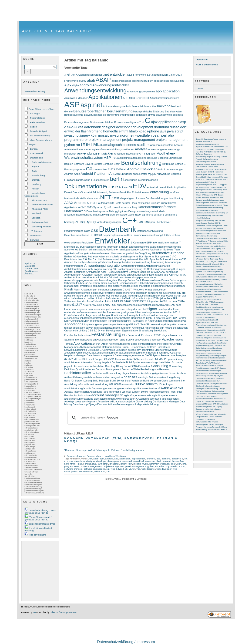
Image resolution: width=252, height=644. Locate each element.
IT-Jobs (215, 422)
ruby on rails (171, 466)
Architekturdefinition (76, 269)
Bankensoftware (151, 280)
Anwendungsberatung (148, 399)
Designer (150, 309)
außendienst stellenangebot (124, 315)
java (163, 131)
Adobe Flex (71, 262)
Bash (160, 353)
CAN (140, 222)
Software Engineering (205, 310)
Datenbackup (80, 404)
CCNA (134, 366)
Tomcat (208, 226)
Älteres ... (29, 274)
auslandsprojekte (125, 401)
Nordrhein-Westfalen (42, 204)
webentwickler (86, 471)
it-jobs (149, 298)
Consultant (144, 366)
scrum (182, 466)
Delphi (106, 235)
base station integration (110, 377)
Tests (225, 190)
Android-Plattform (94, 174)
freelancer (70, 296)
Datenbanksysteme (97, 211)
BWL (198, 348)
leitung (117, 373)
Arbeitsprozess (73, 401)
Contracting (175, 366)
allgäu (75, 85)
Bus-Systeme (147, 256)
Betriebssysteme (74, 115)
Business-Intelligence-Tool (129, 122)
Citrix (225, 241)
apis (166, 275)
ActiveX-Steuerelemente (140, 359)
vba (138, 469)
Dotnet (68, 192)
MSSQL (223, 152)
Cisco (165, 381)
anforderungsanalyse (174, 321)
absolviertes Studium (76, 250)
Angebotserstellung (97, 315)
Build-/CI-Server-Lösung (78, 381)
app (159, 91)
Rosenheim (210, 340)
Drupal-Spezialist (82, 192)
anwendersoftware (139, 250)
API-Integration (148, 154)
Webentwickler (217, 269)
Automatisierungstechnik (117, 106)
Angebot (106, 362)
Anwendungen (156, 149)
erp (184, 293)
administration (97, 250)
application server (83, 328)
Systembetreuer (214, 256)
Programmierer (202, 417)
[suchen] (125, 418)
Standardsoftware (211, 139)
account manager (105, 395)
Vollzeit (211, 424)
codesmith (141, 293)
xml (108, 471)
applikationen (169, 122)
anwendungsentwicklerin (151, 211)
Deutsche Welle (131, 369)
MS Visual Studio (219, 174)
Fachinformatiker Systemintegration (210, 358)
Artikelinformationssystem (165, 98)
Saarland (36, 213)
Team (212, 259)
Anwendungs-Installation (157, 362)
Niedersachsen (39, 200)
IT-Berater (212, 241)
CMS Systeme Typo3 (99, 207)
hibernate (141, 312)
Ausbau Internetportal (76, 392)
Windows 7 (207, 142)
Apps (152, 174)
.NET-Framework (136, 75)
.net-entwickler (135, 259)
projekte (206, 409)
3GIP (83, 247)
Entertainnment (141, 192)
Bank (139, 280)
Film (125, 335)
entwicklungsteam (175, 286)
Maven (199, 197)
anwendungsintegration (164, 324)
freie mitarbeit (97, 296)
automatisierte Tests (110, 203)
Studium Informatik (204, 264)
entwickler (72, 131)
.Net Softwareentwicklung (111, 259)
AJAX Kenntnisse (168, 272)
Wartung (217, 335)
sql (108, 469)
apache (159, 275)
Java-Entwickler (96, 301)
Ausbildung (96, 392)
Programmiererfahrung (205, 221)
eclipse (132, 350)
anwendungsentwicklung (78, 215)
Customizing (212, 236)
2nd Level (77, 359)
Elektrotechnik (202, 353)
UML (212, 346)
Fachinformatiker (78, 373)
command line (177, 381)
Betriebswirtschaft (203, 312)
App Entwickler (124, 174)
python (70, 145)
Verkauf (199, 228)
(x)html (96, 283)
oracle (226, 394)
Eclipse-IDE (125, 187)
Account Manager (220, 177)
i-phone (153, 131)
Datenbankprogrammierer (129, 355)
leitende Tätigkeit (39, 131)
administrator (72, 388)
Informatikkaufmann (204, 282)
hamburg (200, 338)
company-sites (165, 283)
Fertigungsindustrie (119, 321)
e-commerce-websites (118, 286)
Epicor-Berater (163, 318)
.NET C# (118, 301)
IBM (198, 192)
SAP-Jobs (217, 277)
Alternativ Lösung (91, 362)
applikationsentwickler (145, 388)
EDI (224, 180)
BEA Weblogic (140, 377)
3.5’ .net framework (157, 75)
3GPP (135, 301)
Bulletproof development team (63, 612)
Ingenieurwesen (202, 147)
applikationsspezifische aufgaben (112, 328)
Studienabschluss (209, 251)
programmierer (76, 140)
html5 (133, 131)
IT (180, 243)
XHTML (199, 360)
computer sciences (112, 309)
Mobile (210, 167)
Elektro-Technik (171, 235)
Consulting (160, 366)
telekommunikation (204, 292)
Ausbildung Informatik (77, 384)
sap (214, 406)
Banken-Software (74, 164)
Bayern (35, 167)
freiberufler (83, 296)
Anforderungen (73, 275)
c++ (74, 127)
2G (77, 247)
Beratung (108, 164)
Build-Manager (101, 381)
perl (164, 135)
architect (142, 98)
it (144, 298)
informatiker (207, 401)
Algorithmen (112, 250)
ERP (149, 243)
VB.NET (216, 333)
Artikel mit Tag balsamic (57, 31)
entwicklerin (167, 187)
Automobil (137, 106)
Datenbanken (75, 211)
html (125, 131)
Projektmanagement (204, 406)
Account (179, 145)
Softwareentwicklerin (204, 277)
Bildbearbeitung (147, 283)
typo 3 (114, 469)
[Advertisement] (126, 10)
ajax (154, 122)
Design (132, 211)
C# (89, 169)
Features (206, 197)
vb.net (132, 469)
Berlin (34, 171)
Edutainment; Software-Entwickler (112, 192)
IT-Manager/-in (139, 321)
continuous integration (137, 180)
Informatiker (171, 243)
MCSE (199, 305)
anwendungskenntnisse (140, 275)
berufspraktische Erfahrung (149, 111)
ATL (113, 401)
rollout (198, 218)
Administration (72, 149)
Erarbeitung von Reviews (155, 369)
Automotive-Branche (168, 253)
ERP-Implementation (95, 321)
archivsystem (89, 401)
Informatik (158, 243)
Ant (112, 174)
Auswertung (163, 174)
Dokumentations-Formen (111, 404)
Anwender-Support (93, 275)
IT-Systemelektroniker (213, 294)
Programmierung (203, 427)
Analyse (141, 149)
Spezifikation (222, 343)
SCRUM (211, 297)
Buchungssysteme (75, 169)
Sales (213, 249)
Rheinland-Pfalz (40, 209)
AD (121, 395)
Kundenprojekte (202, 210)
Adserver (86, 149)
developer (124, 127)
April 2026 (30, 263)
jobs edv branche (38, 535)
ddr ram (138, 309)
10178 (154, 272)
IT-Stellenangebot (216, 302)
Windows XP (201, 315)
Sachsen (36, 218)
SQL (219, 404)
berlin (117, 179)
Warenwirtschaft (218, 164)
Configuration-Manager (166, 401)
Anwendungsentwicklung (95, 90)
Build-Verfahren (134, 381)
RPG (210, 174)
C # (172, 256)
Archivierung (93, 272)
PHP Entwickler (210, 152)
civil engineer (80, 309)
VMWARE (210, 363)
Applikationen (105, 97)
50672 (88, 353)
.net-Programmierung (100, 269)
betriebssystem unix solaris (104, 256)
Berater (98, 164)
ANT (131, 324)
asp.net (91, 105)
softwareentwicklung (219, 427)
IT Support (222, 185)
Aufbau (68, 277)
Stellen (212, 417)
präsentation (201, 149)
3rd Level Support (93, 359)
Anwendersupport (125, 399)
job (222, 424)
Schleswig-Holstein (41, 227)
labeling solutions (138, 296)
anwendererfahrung (115, 275)
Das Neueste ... (32, 271)
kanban (168, 312)
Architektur (138, 328)
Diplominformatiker (121, 235)
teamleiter (221, 251)
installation (215, 360)
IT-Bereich (200, 328)
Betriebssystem (173, 111)
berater (126, 203)
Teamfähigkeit (202, 174)
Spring (203, 348)
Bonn (127, 366)
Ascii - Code (108, 272)
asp (183, 122)
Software (219, 417)
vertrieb (223, 360)
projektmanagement (171, 140)
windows (204, 394)
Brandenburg (38, 175)
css (81, 127)
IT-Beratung (215, 187)
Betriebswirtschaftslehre (98, 318)
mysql (115, 135)
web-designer (148, 469)
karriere (224, 279)
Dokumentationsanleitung (147, 235)
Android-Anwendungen (170, 169)
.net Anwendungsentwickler (87, 75)
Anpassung (98, 388)
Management (211, 254)
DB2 (227, 147)
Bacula (152, 353)
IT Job (208, 261)
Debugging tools (118, 211)
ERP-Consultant (73, 321)
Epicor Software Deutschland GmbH (133, 318)
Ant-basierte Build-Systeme (127, 362)
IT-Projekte (160, 298)
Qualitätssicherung (204, 307)
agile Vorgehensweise (164, 395)
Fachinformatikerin (102, 373)
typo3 (121, 469)
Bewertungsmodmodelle (121, 115)
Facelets (199, 246)
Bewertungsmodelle (95, 115)
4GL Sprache (152, 259)
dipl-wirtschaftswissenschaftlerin (113, 298)
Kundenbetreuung (203, 269)
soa (213, 205)
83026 (119, 169)
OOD (223, 310)
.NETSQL (81, 222)
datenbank (93, 127)
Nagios (213, 261)
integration (208, 338)
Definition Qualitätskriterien (80, 369)
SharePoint (220, 149)
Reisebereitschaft (203, 249)
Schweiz (34, 240)
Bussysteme (162, 256)
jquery (85, 135)
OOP (217, 223)
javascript (72, 135)
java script (175, 131)
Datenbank (118, 229)
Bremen (35, 180)
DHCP (148, 355)
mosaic (104, 135)
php (171, 135)
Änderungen (155, 321)
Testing (211, 223)
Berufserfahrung (141, 163)
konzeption (200, 381)
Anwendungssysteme (126, 154)
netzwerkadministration (205, 371)
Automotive (150, 106)
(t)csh (67, 359)
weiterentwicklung (215, 394)
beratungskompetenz (110, 290)
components (155, 293)
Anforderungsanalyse (109, 222)
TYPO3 (223, 333)
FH (203, 305)
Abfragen (168, 384)
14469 (128, 301)
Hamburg (36, 184)
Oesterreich (36, 235)
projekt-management (138, 140)
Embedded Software (204, 177)
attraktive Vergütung (140, 253)
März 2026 (30, 266)
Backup (123, 280)
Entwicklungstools (203, 162)
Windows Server (203, 259)
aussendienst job (74, 318)
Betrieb (179, 164)
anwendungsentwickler (95, 153)
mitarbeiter (155, 296)
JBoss (209, 330)
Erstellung (93, 350)
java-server (157, 312)
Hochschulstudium (213, 381)
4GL (111, 384)
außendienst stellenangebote (157, 315)
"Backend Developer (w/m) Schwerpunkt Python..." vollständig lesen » (104, 450)
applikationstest (171, 399)
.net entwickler (114, 74)
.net (67, 74)
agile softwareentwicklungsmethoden (113, 149)
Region (32, 144)
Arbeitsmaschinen (97, 253)
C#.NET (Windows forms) (137, 290)
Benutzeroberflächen (90, 111)
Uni (227, 213)
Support (199, 409)
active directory (175, 198)
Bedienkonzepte (128, 283)
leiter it (109, 301)
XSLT (215, 185)
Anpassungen (92, 324)
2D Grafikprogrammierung (128, 269)
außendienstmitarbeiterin (133, 353)
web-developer (164, 469)
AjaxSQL (92, 222)
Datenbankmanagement (100, 355)
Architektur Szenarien (158, 266)
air (125, 169)
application (171, 91)
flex (104, 312)
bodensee (141, 115)
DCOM (98, 235)
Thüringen (37, 231)
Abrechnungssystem (162, 145)
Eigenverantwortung (166, 350)
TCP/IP (209, 190)
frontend (96, 131)
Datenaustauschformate (157, 207)
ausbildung (123, 158)
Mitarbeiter (222, 414)
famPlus (174, 192)
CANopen (149, 222)
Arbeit (105, 344)
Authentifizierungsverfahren (80, 377)
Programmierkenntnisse (216, 231)
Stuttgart (223, 356)
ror (78, 145)
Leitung (220, 241)
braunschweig (101, 215)
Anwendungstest (108, 280)
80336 (109, 359)
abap (123, 198)
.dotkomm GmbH (74, 353)
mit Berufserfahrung (40, 136)
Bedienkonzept (109, 283)
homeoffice (112, 131)
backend (164, 106)
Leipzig (206, 246)
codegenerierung (125, 293)
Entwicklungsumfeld (76, 350)
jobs (108, 296)
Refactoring (217, 190)
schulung (219, 208)
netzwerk (216, 330)
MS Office (200, 294)
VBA (205, 272)
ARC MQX (129, 98)
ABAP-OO (110, 305)
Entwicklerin (164, 347)
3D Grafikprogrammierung (158, 269)
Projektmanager (202, 368)
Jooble (199, 88)
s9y (34, 612)
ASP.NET (92, 203)
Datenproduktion (111, 347)
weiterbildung (223, 254)
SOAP (223, 330)
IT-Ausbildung (202, 241)
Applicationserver (87, 343)
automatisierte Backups (144, 158)
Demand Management (108, 369)
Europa (34, 149)
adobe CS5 (180, 259)
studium (225, 404)
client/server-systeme (103, 293)
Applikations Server (165, 373)
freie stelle (80, 198)
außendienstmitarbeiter (106, 353)
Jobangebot (201, 190)
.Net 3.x (92, 259)
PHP (198, 391)
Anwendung (158, 262)
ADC (161, 305)
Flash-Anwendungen (86, 290)
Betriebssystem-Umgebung (164, 377)
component (94, 309)
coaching (222, 139)
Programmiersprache (205, 335)
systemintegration (203, 351)
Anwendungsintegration (103, 265)
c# (69, 127)
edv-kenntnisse (145, 350)
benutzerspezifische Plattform (155, 344)
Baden (131, 280)
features (69, 198)
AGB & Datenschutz (207, 65)
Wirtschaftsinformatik (205, 414)
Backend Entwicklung (170, 158)
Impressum (202, 59)
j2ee (214, 320)
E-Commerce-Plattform (143, 347)
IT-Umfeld (206, 180)
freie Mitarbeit (218, 215)
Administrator (100, 277)
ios (148, 312)
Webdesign (201, 254)
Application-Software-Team (165, 250)
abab (91, 80)
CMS (83, 207)
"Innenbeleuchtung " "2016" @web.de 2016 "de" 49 (41, 512)
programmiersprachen (205, 284)
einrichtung (157, 286)
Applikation (180, 187)
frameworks (114, 312)
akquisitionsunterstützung (79, 399)
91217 (77, 305)
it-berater (157, 215)
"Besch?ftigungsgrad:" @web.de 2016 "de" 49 (38, 518)
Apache (168, 339)
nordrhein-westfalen (136, 135)
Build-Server (117, 381)
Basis (134, 344)
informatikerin (202, 256)
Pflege (221, 169)
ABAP (103, 80)
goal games (128, 312)
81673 (111, 169)
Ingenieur (220, 192)
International (36, 153)
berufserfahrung (120, 111)
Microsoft (218, 346)
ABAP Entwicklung (93, 305)
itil (218, 152)
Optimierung (201, 330)
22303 (158, 335)
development (143, 127)
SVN (210, 172)
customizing (169, 293)
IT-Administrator (215, 289)
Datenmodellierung (204, 215)
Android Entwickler (142, 169)
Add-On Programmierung (169, 359)
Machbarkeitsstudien (204, 144)
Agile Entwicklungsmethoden (103, 340)
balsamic (176, 459)
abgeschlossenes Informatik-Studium (107, 247)
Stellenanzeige (202, 373)
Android (80, 203)
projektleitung (206, 391)
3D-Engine (179, 269)
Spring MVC (221, 249)
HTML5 (199, 180)
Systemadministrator (212, 386)
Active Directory (106, 366)
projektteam (222, 261)
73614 (181, 301)
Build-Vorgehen (152, 381)
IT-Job (215, 292)
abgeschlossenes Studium (169, 81)
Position (33, 127)
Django (92, 404)
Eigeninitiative (130, 330)
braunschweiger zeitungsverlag (127, 215)
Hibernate (216, 315)
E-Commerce (138, 243)
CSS (94, 231)
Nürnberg (211, 378)
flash (85, 131)
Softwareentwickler (204, 422)
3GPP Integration (149, 301)
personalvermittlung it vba (42, 524)
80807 (83, 81)
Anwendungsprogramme (141, 91)
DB (92, 235)
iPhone (226, 205)
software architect (73, 469)
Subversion (215, 197)
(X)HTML (90, 144)
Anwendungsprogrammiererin (81, 280)
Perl (222, 287)
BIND (166, 353)
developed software (169, 309)
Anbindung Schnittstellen (102, 262)
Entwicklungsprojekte (205, 157)
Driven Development (110, 330)
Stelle (217, 424)
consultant (212, 343)
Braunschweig (164, 115)
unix (207, 383)
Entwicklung (160, 330)
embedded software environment (83, 312)
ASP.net (110, 157)
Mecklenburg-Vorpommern (35, 194)
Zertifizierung (201, 236)
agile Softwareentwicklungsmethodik (141, 340)
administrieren (72, 362)
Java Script (217, 244)
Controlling (221, 213)
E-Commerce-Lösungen (113, 350)
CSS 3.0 (92, 330)
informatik (138, 298)
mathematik (217, 328)
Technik (199, 142)
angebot (121, 262)
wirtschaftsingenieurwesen (213, 200)
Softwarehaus (202, 167)
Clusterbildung (144, 401)
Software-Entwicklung (205, 274)
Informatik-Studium (218, 246)
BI (185, 164)
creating (128, 309)
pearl (156, 135)
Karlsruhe (218, 284)
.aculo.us (145, 272)
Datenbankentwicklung (150, 231)
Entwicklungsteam (203, 205)
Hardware (220, 378)
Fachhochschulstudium (77, 335)
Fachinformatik (220, 274)
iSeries (223, 187)
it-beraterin (169, 215)
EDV (140, 186)
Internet (199, 244)
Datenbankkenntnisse (77, 235)
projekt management (105, 140)
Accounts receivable (85, 366)
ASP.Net (176, 388)
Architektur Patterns (133, 266)
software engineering (94, 469)
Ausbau (181, 373)
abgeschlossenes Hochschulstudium (132, 81)
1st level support (131, 392)
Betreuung (168, 164)
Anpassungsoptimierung (114, 324)
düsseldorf (178, 127)
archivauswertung (118, 253)
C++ (129, 220)
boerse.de (86, 283)
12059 (116, 198)
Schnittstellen (221, 325)
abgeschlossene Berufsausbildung (146, 198)
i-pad (142, 131)
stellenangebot (202, 424)
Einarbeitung (146, 330)
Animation (132, 262)
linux (212, 412)
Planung (220, 272)
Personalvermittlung (35, 91)
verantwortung (218, 307)
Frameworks (214, 287)
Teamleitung (201, 363)
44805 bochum (168, 301)
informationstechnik (208, 192)
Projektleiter (216, 351)
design (154, 180)
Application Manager (76, 98)
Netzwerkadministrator (218, 373)
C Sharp (155, 203)
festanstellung (202, 430)
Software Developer (204, 154)
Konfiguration (201, 343)
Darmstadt (95, 347)
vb (126, 469)
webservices (223, 292)
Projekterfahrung (203, 346)
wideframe (100, 471)
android (86, 85)
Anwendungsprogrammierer (140, 277)
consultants (118, 207)
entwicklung (160, 192)
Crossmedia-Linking (76, 330)
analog (124, 250)
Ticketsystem (201, 233)
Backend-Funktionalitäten (95, 180)
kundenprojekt (119, 296)
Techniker (211, 149)
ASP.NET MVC (177, 275)
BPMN (151, 115)
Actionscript (166, 259)
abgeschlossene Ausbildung (138, 373)
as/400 (164, 388)
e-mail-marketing (141, 286)
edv (179, 293)
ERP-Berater (179, 318)
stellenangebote (220, 338)
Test (225, 346)
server (212, 368)
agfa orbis (85, 388)
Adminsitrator (116, 277)
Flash (69, 289)
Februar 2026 (31, 268)
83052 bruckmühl (149, 384)
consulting (131, 207)
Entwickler (113, 241)
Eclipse (111, 187)
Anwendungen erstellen (119, 388)
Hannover (92, 198)
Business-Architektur (102, 122)
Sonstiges (35, 113)
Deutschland (36, 158)
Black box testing (140, 203)
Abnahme (120, 359)
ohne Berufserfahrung (41, 140)
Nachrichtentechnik (204, 320)
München (69, 247)
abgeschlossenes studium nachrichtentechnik (155, 247)
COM (87, 231)
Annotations (74, 324)
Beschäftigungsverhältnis (41, 109)
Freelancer (147, 335)
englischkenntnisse (214, 348)
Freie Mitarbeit (37, 122)
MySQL (220, 406)
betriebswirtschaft (171, 296)
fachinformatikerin (203, 164)
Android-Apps (72, 174)
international (218, 228)
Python (211, 182)
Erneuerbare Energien (173, 355)
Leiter (225, 226)
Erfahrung (213, 210)
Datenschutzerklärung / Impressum (126, 642)
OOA (209, 315)
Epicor (156, 355)
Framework (134, 335)
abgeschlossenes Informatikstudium (137, 305)
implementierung (211, 389)
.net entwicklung (99, 384)
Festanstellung (38, 118)
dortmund (161, 127)
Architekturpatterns (119, 344)
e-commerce (98, 286)
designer (109, 127)
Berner (165, 280)
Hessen (35, 189)
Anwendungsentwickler (111, 85)
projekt (199, 401)
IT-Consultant (217, 180)
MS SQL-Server (220, 157)
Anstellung (144, 262)
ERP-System (220, 368)
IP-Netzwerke (208, 195)
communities (100, 169)
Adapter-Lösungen (75, 272)
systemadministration (205, 399)
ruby (162, 466)
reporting (200, 152)
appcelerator (140, 174)
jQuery (199, 195)
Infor (148, 215)
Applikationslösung (75, 253)
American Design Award (158, 328)
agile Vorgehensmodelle (138, 395)
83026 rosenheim (124, 384)
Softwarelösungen (210, 159)
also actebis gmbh (104, 399)
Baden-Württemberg (42, 162)
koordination (219, 147)
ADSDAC (170, 305)
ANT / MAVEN (142, 324)
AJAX (69, 203)
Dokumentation (83, 186)
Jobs (210, 430)
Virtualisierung (202, 289)
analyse (82, 262)
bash (127, 377)
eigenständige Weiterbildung (143, 404)
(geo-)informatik (112, 392)
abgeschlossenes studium (129, 145)
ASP (72, 105)
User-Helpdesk (222, 340)
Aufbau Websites (83, 277)
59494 (145, 392)
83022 (68, 305)
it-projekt (199, 139)
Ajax (68, 85)
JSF (207, 305)
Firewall (199, 159)
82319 (104, 145)
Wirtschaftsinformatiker (205, 366)
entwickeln (153, 187)
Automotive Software (127, 272)
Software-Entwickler (204, 333)
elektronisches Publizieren (79, 243)
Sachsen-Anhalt (40, 222)
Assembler (104, 401)
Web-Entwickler (213, 233)
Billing (119, 366)
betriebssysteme (129, 256)
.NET (105, 197)
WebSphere (208, 228)
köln (94, 135)
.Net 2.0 (82, 259)
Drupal (125, 347)
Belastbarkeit (180, 328)
